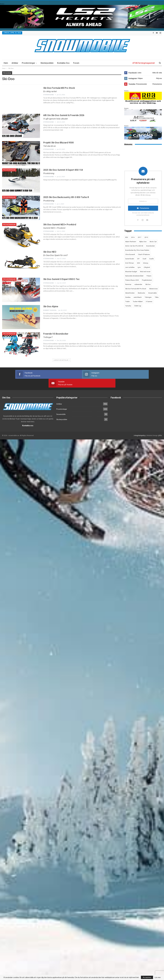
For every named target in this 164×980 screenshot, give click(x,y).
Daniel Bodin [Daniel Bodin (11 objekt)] (130, 259)
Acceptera (147, 977)
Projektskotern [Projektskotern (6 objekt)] (147, 280)
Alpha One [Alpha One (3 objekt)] (143, 242)
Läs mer (158, 977)
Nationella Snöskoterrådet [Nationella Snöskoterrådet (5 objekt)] (134, 276)
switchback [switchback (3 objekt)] (138, 297)
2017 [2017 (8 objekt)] (140, 237)
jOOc (160, 427)
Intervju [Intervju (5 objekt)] (146, 263)
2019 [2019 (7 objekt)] (146, 237)
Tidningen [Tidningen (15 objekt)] (148, 297)
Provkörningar (28, 63)
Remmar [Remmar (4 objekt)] (128, 284)
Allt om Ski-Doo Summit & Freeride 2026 (64, 115)
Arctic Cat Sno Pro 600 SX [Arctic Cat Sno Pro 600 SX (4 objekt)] (134, 246)
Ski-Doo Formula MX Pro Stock (59, 88)
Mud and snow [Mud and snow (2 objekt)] (145, 272)
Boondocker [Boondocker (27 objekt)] (151, 246)
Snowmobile (61, 405)
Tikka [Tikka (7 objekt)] (157, 297)
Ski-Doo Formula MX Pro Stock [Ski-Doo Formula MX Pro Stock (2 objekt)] (136, 289)
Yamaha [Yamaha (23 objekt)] (128, 306)
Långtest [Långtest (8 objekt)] (147, 267)
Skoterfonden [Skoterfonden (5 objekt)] (130, 293)
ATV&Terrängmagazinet (144, 63)
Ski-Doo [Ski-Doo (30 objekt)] (148, 284)
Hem (6, 63)
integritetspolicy (140, 427)
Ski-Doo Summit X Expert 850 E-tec (61, 279)
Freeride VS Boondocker (56, 334)
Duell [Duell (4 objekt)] (144, 259)
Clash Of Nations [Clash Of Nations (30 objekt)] (144, 255)
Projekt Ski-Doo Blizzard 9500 (58, 143)
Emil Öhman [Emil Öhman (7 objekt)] (130, 263)
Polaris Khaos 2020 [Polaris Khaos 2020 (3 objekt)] (132, 280)
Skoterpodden (47, 63)
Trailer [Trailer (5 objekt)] (127, 302)
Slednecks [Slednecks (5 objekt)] (141, 293)
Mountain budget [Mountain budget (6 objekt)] (131, 272)
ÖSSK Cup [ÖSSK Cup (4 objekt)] (138, 306)
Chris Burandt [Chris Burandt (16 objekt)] (130, 255)
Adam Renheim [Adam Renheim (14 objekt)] (131, 242)
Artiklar (15, 63)
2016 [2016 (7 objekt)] (133, 237)
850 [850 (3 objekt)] (127, 237)
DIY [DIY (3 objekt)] (138, 259)
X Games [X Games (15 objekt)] (149, 302)
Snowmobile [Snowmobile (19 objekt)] (152, 293)
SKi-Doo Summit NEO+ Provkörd (60, 224)
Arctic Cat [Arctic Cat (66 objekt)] (153, 242)
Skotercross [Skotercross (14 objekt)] (153, 289)
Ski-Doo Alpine (51, 306)
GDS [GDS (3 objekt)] (138, 263)
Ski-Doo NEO (50, 252)
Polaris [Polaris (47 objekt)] (149, 276)
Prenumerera (144, 208)
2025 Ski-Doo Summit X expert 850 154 (63, 170)
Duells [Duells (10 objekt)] (152, 259)
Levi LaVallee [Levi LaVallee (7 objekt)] (130, 267)
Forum (76, 63)
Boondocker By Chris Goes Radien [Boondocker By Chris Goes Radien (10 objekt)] (137, 250)
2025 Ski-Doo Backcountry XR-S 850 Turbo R (66, 197)
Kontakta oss (63, 63)
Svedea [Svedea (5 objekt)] (128, 297)
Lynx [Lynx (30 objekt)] (139, 267)
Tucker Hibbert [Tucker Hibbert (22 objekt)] (138, 302)
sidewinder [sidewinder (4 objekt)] (138, 284)
